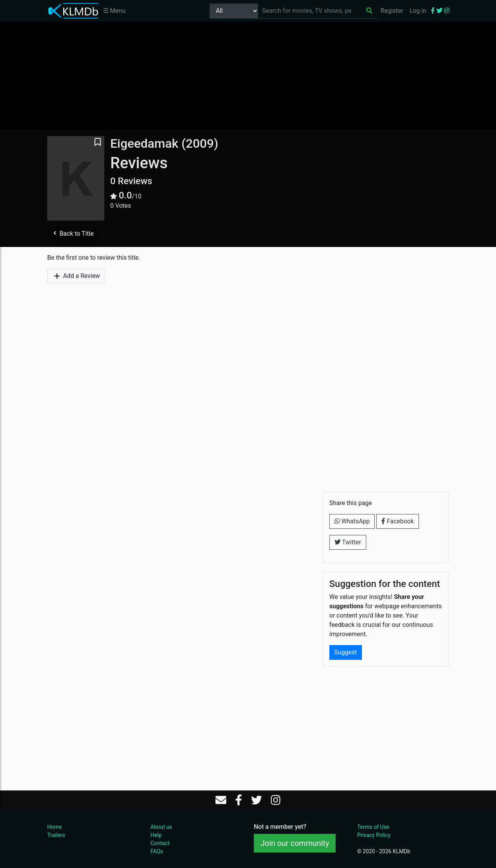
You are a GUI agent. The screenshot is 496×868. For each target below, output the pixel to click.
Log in (418, 11)
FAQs (157, 851)
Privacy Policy (374, 835)
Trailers (56, 835)
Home (55, 827)
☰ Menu (114, 11)
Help (156, 835)
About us (161, 827)
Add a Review (76, 276)
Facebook (397, 521)
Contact (160, 843)
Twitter (348, 542)
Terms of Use (373, 827)
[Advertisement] (248, 76)
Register (392, 11)
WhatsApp (352, 521)
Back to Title (73, 234)
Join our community (295, 843)
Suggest (346, 652)
